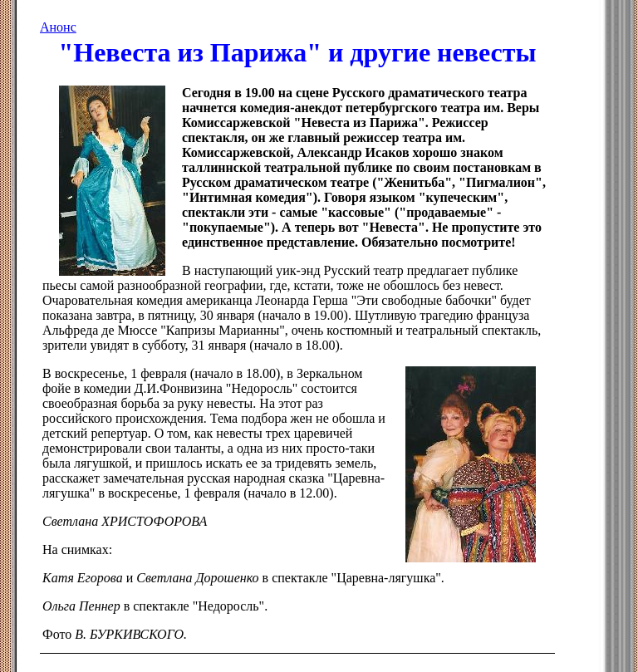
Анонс (58, 27)
